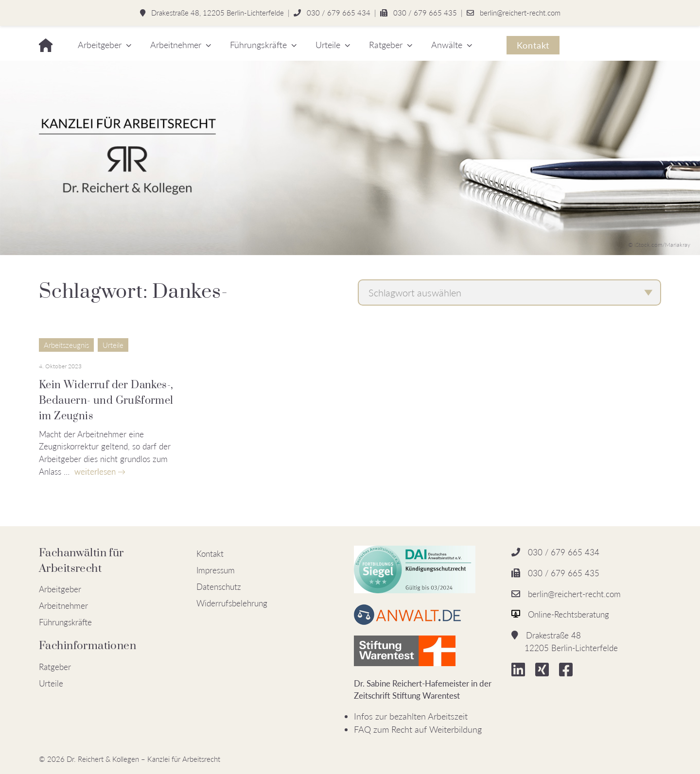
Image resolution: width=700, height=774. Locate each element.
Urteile (328, 45)
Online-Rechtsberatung (569, 614)
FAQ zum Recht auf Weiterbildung (418, 729)
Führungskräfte (258, 45)
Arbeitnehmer (176, 45)
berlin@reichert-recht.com (520, 13)
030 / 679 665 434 (339, 13)
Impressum (216, 570)
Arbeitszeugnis (66, 345)
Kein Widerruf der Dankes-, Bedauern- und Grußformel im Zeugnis (106, 401)
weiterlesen (95, 472)
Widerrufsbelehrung (232, 603)
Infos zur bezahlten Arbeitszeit (411, 716)
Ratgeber (386, 45)
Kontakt (533, 45)
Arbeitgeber (100, 45)
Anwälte (447, 45)
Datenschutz (219, 587)
